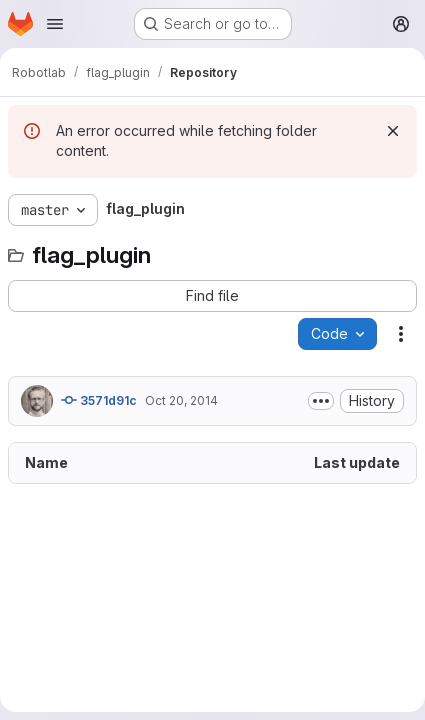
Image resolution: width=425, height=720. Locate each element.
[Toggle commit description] (321, 401)
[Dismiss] (393, 131)
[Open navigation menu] (55, 24)
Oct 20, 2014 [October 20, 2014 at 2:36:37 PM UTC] (181, 400)
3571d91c (99, 400)
